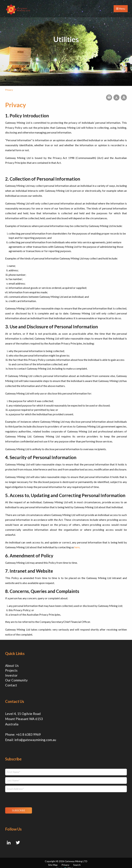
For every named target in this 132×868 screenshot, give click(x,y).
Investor (11, 675)
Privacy (65, 861)
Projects (11, 670)
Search (77, 861)
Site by (64, 864)
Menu (121, 9)
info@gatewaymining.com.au (35, 739)
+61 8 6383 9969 (28, 733)
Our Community (16, 680)
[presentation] (26, 797)
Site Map (53, 861)
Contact (11, 685)
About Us (12, 666)
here (77, 547)
